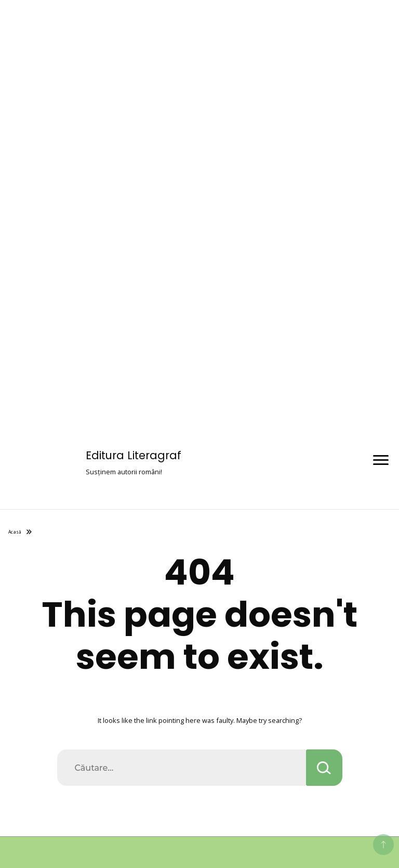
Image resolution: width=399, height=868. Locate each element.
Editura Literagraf (134, 455)
